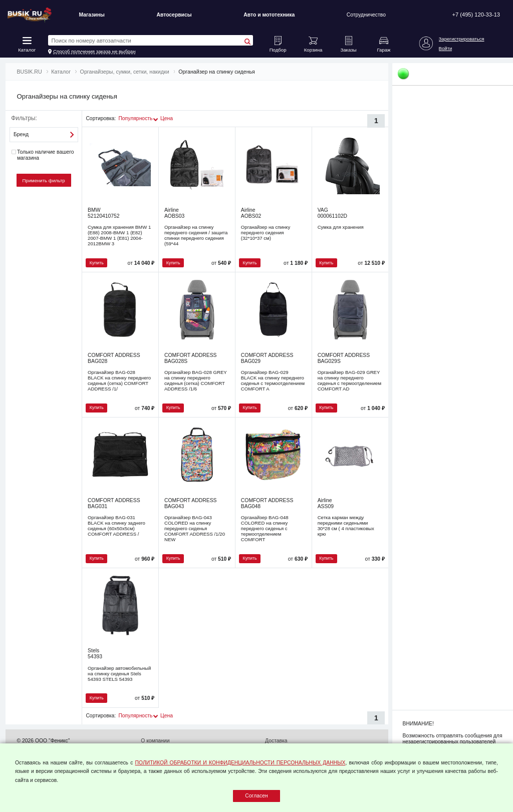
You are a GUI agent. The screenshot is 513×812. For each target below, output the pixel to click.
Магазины (91, 15)
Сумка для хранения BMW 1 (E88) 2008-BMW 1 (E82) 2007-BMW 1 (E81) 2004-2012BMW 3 (119, 235)
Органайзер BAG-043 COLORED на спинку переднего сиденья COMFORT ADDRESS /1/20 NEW (195, 528)
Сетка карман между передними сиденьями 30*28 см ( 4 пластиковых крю (346, 526)
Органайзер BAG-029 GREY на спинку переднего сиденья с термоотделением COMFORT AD (349, 380)
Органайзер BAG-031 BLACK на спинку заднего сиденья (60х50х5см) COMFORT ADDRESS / (116, 526)
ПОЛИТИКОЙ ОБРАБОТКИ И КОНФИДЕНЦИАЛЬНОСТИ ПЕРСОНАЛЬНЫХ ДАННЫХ (240, 763)
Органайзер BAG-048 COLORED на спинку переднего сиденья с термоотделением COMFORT (265, 528)
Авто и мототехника (269, 15)
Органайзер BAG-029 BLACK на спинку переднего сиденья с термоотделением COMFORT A (273, 380)
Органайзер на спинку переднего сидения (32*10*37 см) (266, 233)
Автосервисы (174, 15)
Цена (167, 118)
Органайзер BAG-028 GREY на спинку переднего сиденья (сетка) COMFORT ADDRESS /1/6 (196, 380)
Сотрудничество (366, 15)
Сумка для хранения (341, 227)
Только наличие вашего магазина (43, 155)
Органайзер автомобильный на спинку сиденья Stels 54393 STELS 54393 (119, 674)
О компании (155, 741)
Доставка (276, 741)
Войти (446, 48)
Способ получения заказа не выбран (94, 51)
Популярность (135, 118)
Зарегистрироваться (462, 39)
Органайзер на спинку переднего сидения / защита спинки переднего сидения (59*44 (196, 235)
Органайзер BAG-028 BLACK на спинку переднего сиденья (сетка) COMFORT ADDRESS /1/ (119, 380)
